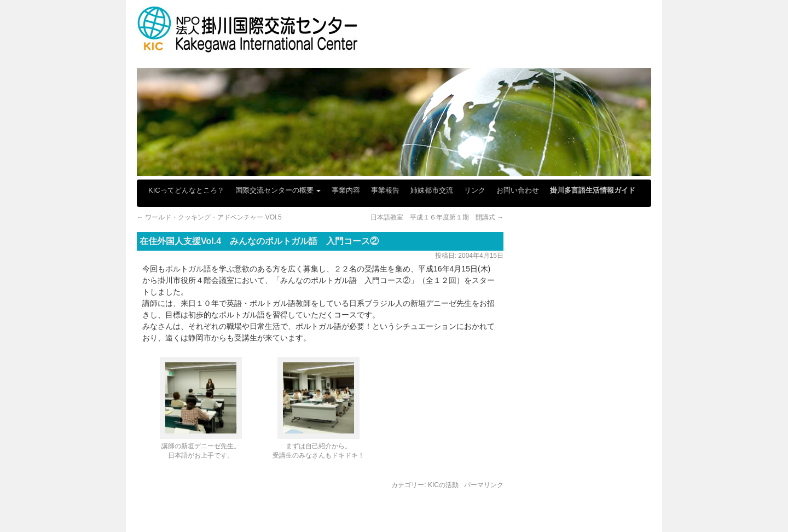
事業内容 (346, 190)
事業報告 (385, 190)
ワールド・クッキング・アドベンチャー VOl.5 (209, 217)
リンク (475, 190)
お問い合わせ (518, 190)
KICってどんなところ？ (186, 190)
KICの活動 (443, 485)
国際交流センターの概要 (278, 190)
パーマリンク (484, 485)
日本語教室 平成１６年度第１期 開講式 (437, 217)
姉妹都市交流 (432, 190)
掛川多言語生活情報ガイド (593, 190)
